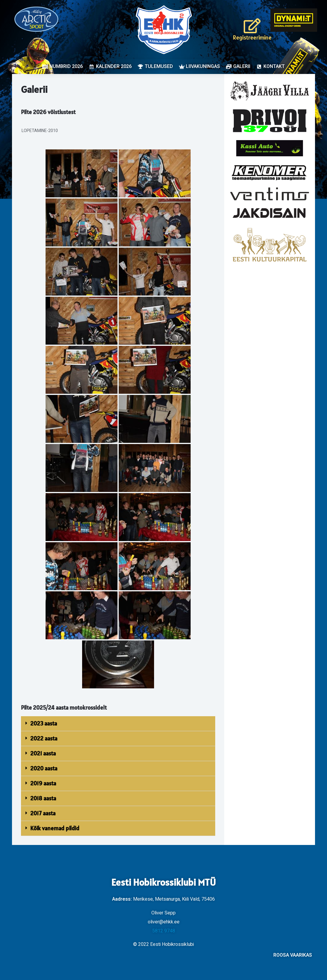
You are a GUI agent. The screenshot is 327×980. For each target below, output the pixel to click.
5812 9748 (164, 931)
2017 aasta (43, 813)
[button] (118, 724)
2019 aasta (43, 783)
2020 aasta (44, 768)
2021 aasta (43, 753)
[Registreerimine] (252, 26)
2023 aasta (44, 723)
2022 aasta (44, 738)
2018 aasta (43, 798)
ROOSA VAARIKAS (293, 955)
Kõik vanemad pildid (55, 828)
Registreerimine (252, 37)
